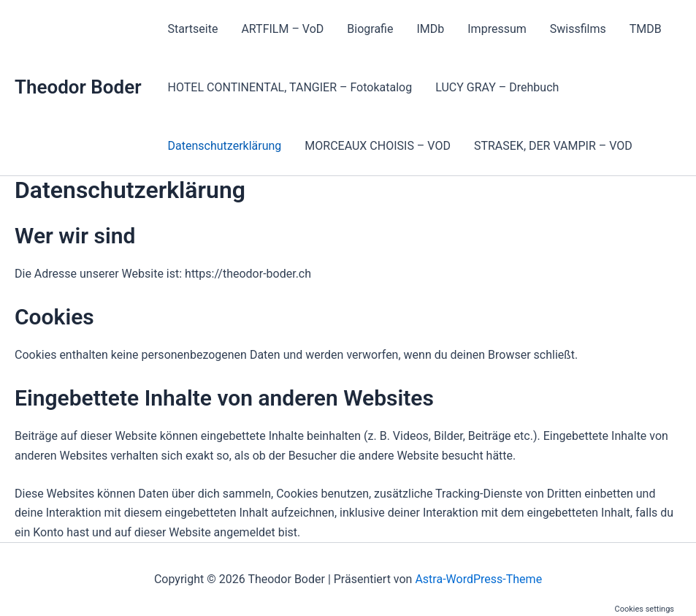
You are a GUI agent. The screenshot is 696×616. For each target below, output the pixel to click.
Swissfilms (578, 29)
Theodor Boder (78, 87)
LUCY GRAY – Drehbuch (497, 87)
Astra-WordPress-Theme (478, 579)
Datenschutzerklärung (225, 146)
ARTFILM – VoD (282, 29)
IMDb (430, 29)
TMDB (646, 29)
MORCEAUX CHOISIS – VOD (378, 146)
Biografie (370, 29)
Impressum (497, 29)
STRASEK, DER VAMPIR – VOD (553, 146)
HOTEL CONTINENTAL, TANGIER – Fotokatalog (290, 87)
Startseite (193, 29)
